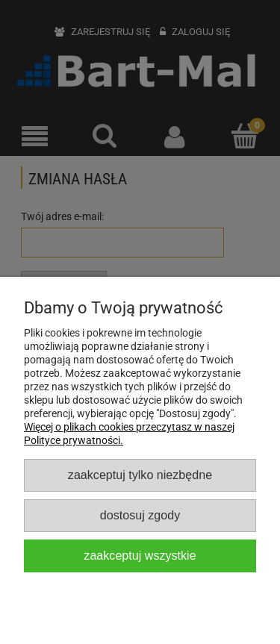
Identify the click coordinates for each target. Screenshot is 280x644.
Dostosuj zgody (140, 515)
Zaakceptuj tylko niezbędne (140, 475)
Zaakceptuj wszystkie (140, 555)
